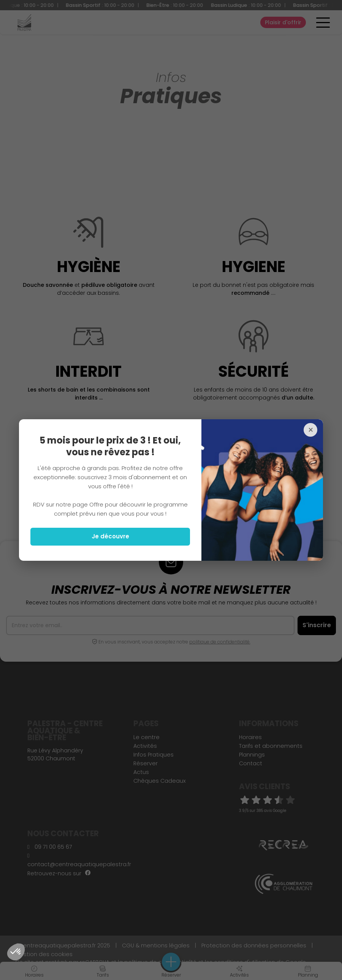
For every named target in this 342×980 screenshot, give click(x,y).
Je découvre (110, 536)
